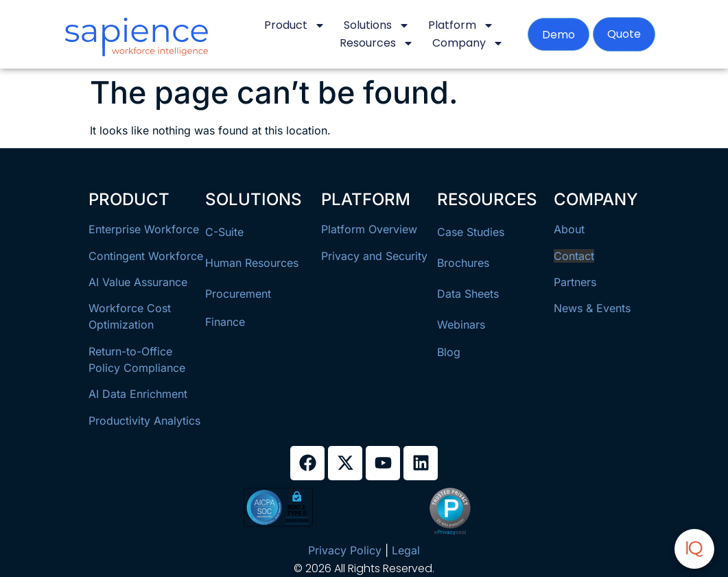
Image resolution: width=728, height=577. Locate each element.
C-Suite (224, 232)
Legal (406, 550)
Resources (377, 43)
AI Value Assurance (138, 282)
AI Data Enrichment (138, 394)
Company (468, 43)
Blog (449, 352)
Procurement (238, 294)
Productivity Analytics (144, 421)
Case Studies (471, 232)
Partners (575, 282)
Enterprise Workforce (144, 229)
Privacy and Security (374, 256)
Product (295, 25)
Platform (461, 25)
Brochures (463, 263)
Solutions (377, 25)
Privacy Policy (345, 550)
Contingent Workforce (146, 256)
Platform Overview (369, 229)
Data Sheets (468, 294)
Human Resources (252, 263)
